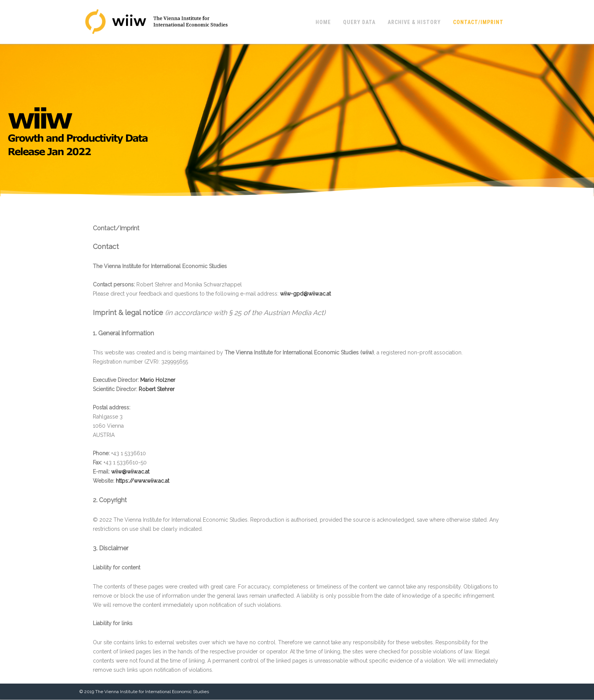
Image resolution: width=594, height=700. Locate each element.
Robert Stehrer (157, 389)
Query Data (359, 22)
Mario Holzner (158, 380)
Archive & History (414, 22)
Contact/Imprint (478, 22)
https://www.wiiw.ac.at (142, 481)
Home (323, 22)
